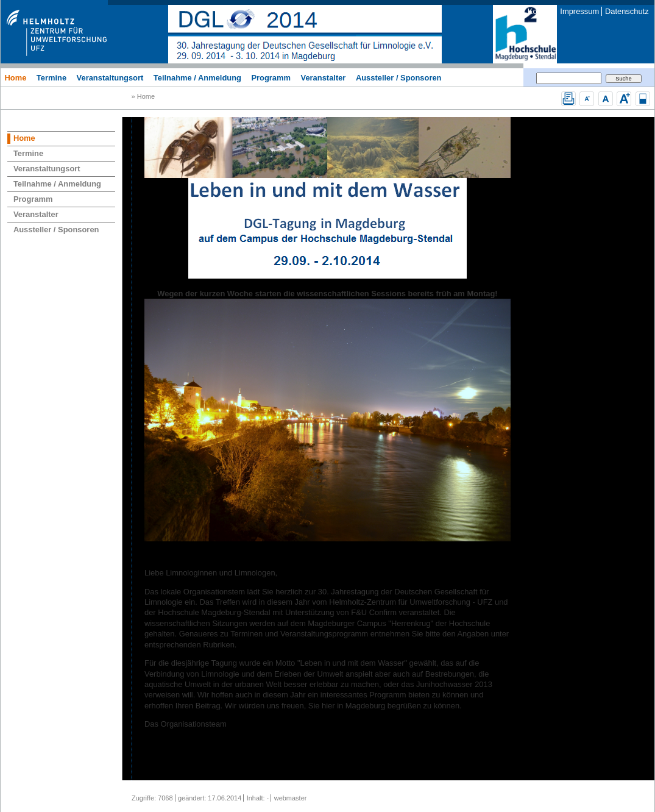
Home (15, 77)
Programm (271, 77)
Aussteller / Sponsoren (399, 77)
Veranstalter (324, 77)
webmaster (291, 798)
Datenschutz (627, 11)
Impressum (579, 11)
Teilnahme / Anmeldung (197, 77)
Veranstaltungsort (110, 77)
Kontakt (541, 11)
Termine (51, 77)
